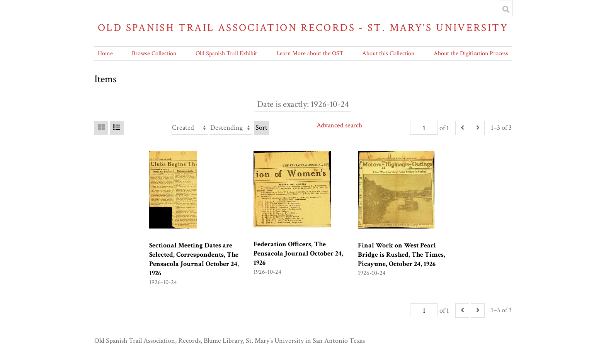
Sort (261, 128)
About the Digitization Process (471, 53)
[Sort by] (190, 128)
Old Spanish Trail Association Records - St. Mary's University (303, 28)
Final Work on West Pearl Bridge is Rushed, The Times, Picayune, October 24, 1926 (402, 255)
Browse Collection (154, 53)
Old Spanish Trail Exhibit (226, 53)
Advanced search (339, 125)
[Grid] (101, 128)
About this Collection (388, 53)
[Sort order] (231, 128)
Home (105, 53)
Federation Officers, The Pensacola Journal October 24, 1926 (298, 253)
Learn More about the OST (310, 53)
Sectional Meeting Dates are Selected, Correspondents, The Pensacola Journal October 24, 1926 (194, 259)
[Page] (424, 128)
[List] (117, 128)
